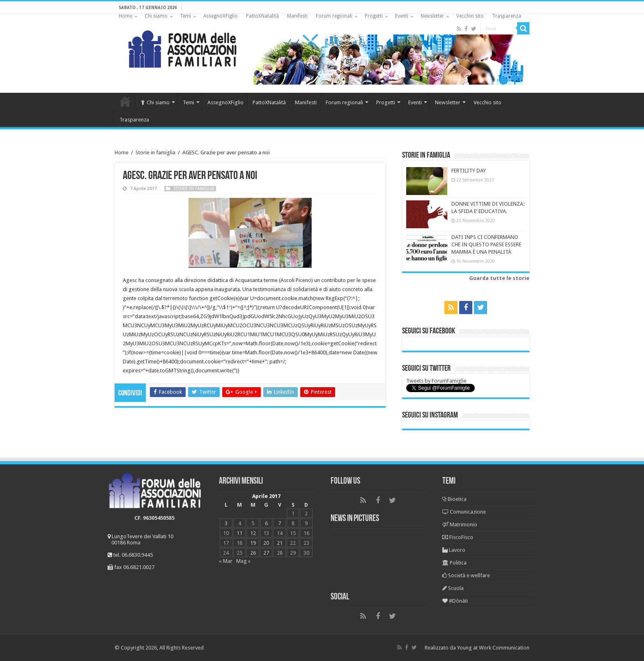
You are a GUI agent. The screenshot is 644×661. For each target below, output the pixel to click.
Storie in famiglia (155, 153)
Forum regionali (334, 16)
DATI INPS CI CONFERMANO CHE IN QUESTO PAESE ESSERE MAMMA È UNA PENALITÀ (486, 244)
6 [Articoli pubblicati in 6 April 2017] (266, 523)
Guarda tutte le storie (499, 278)
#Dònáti (455, 601)
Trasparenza (507, 16)
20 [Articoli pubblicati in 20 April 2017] (266, 543)
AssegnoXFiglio (221, 16)
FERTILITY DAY (469, 171)
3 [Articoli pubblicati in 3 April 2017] (226, 523)
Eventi (402, 16)
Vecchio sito (470, 16)
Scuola (453, 588)
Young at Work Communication (493, 648)
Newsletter (432, 16)
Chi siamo (156, 16)
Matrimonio (460, 524)
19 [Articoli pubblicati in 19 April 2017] (253, 543)
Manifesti (297, 16)
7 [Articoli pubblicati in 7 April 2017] (279, 523)
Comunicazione (464, 512)
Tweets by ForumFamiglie (436, 381)
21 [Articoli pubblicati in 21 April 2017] (280, 543)
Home (125, 16)
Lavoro (454, 550)
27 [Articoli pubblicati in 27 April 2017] (266, 553)
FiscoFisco (458, 537)
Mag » (243, 561)
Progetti (374, 16)
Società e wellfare (466, 575)
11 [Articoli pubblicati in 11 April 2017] (239, 533)
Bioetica (454, 499)
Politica (454, 563)
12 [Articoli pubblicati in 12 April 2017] (253, 533)
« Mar (226, 561)
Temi (185, 16)
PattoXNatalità (262, 16)
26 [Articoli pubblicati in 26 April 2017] (253, 553)
